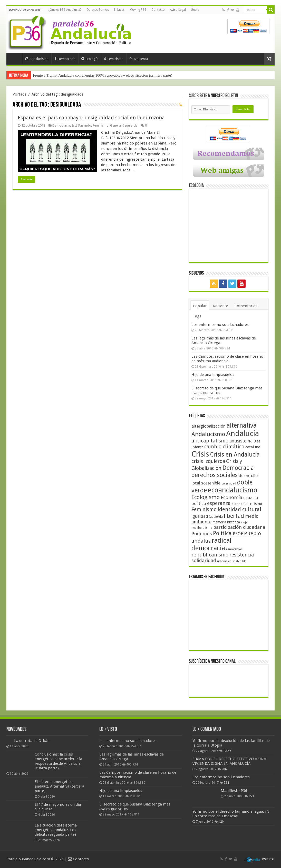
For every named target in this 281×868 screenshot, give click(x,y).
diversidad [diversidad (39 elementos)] (229, 483)
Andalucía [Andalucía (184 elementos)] (243, 433)
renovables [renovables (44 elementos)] (234, 549)
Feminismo (114, 59)
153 (251, 796)
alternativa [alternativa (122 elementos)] (242, 425)
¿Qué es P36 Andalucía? (65, 10)
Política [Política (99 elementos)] (222, 533)
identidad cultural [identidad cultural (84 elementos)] (239, 509)
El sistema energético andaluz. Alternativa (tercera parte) (59, 786)
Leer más (26, 179)
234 (226, 783)
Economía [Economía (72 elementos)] (231, 497)
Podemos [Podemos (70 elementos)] (202, 534)
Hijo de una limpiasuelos (213, 375)
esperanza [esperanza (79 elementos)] (219, 503)
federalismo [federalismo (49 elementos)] (253, 504)
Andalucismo (37, 59)
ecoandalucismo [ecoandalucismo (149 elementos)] (233, 490)
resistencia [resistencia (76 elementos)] (242, 555)
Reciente (221, 306)
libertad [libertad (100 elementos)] (234, 516)
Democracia (65, 59)
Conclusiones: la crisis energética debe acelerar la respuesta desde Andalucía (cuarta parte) (58, 761)
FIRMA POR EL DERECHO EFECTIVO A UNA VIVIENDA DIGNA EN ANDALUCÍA (229, 761)
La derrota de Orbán (32, 741)
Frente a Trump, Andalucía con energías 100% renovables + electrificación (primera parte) (103, 75)
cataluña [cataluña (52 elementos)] (253, 447)
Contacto (158, 10)
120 (221, 822)
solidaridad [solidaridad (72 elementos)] (204, 560)
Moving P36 (138, 10)
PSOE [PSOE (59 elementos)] (238, 534)
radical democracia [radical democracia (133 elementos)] (211, 544)
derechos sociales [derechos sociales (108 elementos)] (215, 475)
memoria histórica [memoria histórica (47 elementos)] (226, 522)
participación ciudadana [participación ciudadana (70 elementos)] (239, 527)
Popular (200, 306)
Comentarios (246, 306)
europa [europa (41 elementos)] (237, 504)
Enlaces (119, 10)
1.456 (227, 751)
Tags (197, 316)
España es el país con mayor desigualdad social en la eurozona (91, 118)
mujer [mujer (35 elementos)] (245, 523)
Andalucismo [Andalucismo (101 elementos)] (208, 434)
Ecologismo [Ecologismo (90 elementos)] (206, 497)
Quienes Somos (98, 10)
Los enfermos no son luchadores (220, 325)
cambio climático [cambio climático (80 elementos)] (224, 447)
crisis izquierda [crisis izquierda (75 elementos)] (208, 461)
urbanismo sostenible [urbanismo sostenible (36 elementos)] (232, 561)
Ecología (90, 59)
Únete (195, 10)
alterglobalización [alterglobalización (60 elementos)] (209, 426)
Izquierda (139, 59)
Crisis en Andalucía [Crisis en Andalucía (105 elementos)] (235, 455)
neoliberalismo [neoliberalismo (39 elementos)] (202, 528)
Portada (16, 58)
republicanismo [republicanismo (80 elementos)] (210, 555)
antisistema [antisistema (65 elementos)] (241, 441)
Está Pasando (81, 125)
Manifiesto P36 (234, 791)
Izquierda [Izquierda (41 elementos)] (216, 517)
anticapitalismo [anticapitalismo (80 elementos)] (210, 441)
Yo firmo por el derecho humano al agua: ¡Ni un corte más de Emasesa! (231, 814)
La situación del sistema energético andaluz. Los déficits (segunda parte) (56, 830)
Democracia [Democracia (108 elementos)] (238, 468)
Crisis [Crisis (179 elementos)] (200, 454)
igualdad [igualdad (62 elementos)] (200, 516)
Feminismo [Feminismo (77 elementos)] (204, 509)
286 (224, 769)
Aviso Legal (178, 10)
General (116, 125)
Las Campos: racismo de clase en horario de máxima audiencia (227, 359)
